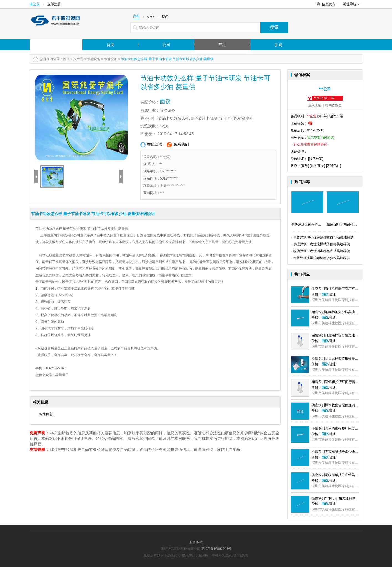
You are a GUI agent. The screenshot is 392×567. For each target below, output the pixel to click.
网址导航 (351, 4)
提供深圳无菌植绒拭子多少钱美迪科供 (340, 452)
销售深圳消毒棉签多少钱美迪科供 (337, 312)
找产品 (78, 59)
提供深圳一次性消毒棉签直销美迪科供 (322, 251)
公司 (166, 45)
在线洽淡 (151, 145)
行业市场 (50, 45)
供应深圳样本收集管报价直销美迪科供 (340, 405)
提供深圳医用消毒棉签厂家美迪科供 (338, 428)
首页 (110, 45)
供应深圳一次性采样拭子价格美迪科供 (322, 244)
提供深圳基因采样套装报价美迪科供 (338, 359)
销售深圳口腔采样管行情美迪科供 (337, 335)
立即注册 (54, 4)
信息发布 (329, 4)
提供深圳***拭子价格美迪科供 (334, 498)
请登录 (35, 4)
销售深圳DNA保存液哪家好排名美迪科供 (323, 237)
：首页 (65, 59)
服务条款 (196, 542)
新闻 (278, 45)
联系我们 (178, 145)
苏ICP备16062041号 (216, 549)
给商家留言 (334, 105)
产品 (222, 45)
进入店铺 (315, 105)
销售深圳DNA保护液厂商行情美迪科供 (340, 382)
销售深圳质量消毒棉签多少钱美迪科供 (322, 258)
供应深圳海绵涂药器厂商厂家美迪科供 (340, 289)
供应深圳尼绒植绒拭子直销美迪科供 (338, 475)
